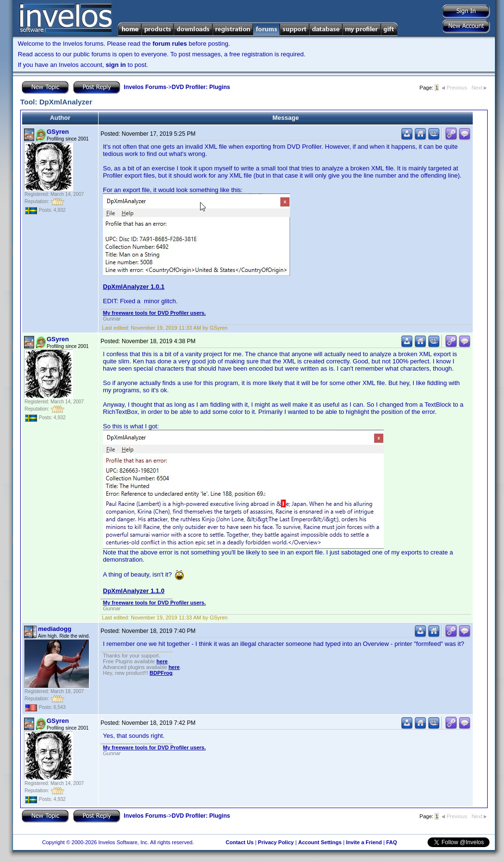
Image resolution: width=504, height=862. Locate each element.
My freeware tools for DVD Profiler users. (154, 313)
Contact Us (239, 842)
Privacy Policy (276, 842)
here (162, 661)
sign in (116, 65)
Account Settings (320, 842)
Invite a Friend (364, 842)
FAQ (392, 842)
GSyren (58, 132)
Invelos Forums (145, 87)
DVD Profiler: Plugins (201, 87)
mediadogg (55, 629)
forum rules (170, 44)
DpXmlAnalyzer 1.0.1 (134, 287)
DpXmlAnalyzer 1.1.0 (134, 591)
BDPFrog (161, 673)
